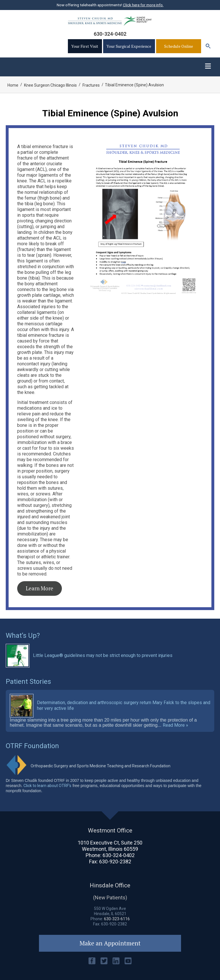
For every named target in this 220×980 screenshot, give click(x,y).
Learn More (40, 588)
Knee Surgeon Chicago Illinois (50, 85)
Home (13, 85)
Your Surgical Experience (129, 46)
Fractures (91, 85)
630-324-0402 (110, 34)
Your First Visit (85, 46)
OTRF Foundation (32, 746)
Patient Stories (28, 682)
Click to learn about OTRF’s (47, 786)
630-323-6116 (117, 919)
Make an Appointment (110, 943)
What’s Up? (23, 636)
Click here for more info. (143, 5)
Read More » (175, 725)
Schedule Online (179, 46)
